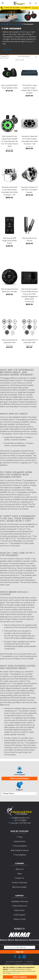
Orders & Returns (19, 906)
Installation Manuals (19, 901)
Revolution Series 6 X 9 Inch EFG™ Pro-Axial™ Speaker (29, 190)
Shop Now (35, 8)
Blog (20, 874)
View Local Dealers (19, 779)
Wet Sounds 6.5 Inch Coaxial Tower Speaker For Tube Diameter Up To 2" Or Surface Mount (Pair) (10, 141)
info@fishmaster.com (21, 818)
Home (4, 24)
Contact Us (20, 878)
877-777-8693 (21, 820)
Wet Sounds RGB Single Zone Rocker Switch (10, 241)
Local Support (20, 915)
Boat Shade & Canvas (20, 850)
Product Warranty (20, 883)
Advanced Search (14, 962)
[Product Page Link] (10, 73)
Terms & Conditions (24, 964)
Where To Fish (19, 919)
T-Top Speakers (20, 855)
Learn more (15, 973)
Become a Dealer (20, 887)
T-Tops (19, 837)
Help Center (19, 910)
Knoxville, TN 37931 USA (21, 823)
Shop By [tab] (4, 56)
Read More (7, 50)
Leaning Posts (19, 841)
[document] (20, 973)
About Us (19, 869)
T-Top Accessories (14, 24)
